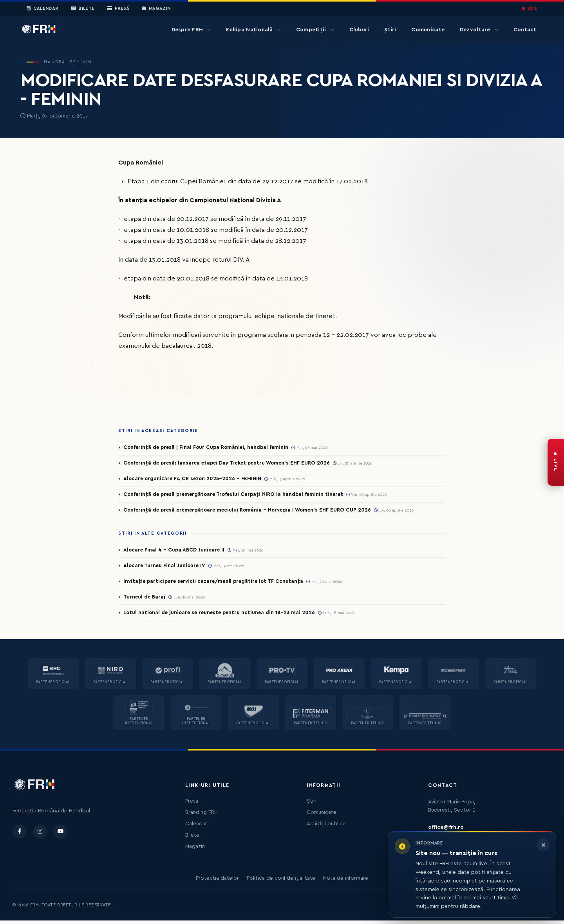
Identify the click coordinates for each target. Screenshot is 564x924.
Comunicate (428, 30)
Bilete (83, 9)
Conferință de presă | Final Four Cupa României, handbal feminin (209, 447)
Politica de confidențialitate (281, 882)
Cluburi (359, 30)
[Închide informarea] (543, 845)
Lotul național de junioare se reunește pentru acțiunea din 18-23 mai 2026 (223, 616)
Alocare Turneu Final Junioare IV (166, 568)
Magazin (156, 9)
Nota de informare (346, 882)
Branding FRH (202, 816)
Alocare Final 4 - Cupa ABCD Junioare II (175, 552)
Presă (118, 9)
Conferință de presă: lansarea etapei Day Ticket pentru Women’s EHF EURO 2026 (231, 463)
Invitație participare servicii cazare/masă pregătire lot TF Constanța (216, 584)
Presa (192, 805)
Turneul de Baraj (145, 600)
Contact (525, 30)
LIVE (530, 8)
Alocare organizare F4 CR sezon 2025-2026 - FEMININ (196, 479)
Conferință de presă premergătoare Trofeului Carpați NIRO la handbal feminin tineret (237, 495)
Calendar (42, 9)
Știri (390, 30)
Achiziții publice (326, 827)
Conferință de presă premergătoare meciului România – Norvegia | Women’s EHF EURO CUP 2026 (252, 512)
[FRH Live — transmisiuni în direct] (556, 462)
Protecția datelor (217, 882)
